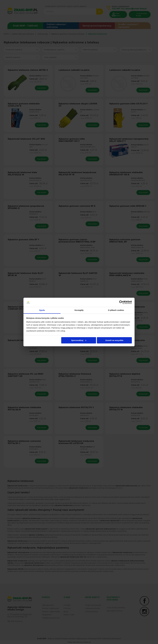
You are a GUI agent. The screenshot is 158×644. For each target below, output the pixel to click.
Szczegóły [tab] (79, 310)
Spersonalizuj (79, 340)
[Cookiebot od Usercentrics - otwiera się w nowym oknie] (121, 302)
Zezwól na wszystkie (114, 340)
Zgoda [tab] (42, 310)
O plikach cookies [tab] (116, 310)
